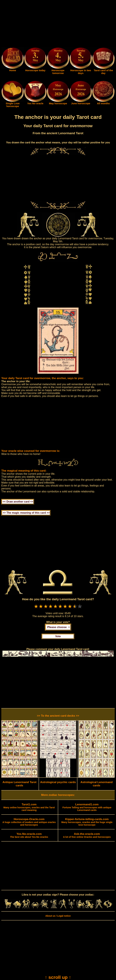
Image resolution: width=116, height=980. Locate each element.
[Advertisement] (58, 24)
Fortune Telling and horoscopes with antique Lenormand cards (87, 807)
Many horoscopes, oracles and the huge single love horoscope (87, 822)
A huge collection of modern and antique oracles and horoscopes (29, 822)
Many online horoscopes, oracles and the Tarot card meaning (29, 807)
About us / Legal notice (58, 916)
